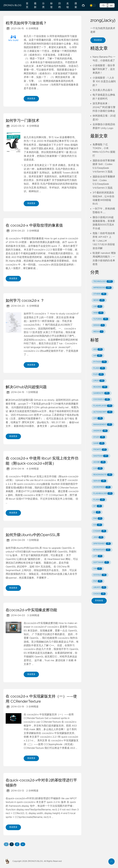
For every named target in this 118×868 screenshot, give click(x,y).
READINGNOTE (103, 475)
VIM (98, 569)
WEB (98, 313)
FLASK (99, 500)
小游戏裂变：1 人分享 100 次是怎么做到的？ (104, 82)
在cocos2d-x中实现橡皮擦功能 (31, 610)
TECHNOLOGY (103, 281)
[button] (6, 844)
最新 (35, 5)
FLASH (99, 368)
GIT (98, 506)
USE (98, 306)
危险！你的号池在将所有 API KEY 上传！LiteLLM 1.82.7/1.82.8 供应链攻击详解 (104, 241)
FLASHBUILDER (103, 493)
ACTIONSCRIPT (103, 412)
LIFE (98, 556)
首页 (27, 5)
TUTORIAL (101, 319)
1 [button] (12, 844)
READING (100, 387)
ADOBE (100, 462)
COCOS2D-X (102, 400)
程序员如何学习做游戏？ (26, 23)
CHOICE (100, 594)
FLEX (99, 374)
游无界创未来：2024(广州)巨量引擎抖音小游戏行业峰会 (104, 107)
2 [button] (17, 844)
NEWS (99, 300)
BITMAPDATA (102, 550)
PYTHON (100, 362)
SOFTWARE (101, 562)
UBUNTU (100, 587)
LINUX (99, 381)
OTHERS (100, 294)
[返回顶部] (111, 862)
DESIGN (99, 325)
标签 (51, 5)
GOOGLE (100, 575)
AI (97, 512)
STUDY (99, 437)
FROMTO (100, 450)
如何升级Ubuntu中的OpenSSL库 (33, 535)
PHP (98, 581)
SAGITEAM (101, 456)
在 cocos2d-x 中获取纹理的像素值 (34, 226)
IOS (98, 525)
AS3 (98, 349)
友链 (68, 5)
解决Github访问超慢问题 (26, 387)
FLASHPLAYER (103, 406)
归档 (60, 5)
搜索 (76, 5)
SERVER (100, 481)
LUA (98, 468)
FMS (98, 518)
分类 (43, 5)
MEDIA (98, 332)
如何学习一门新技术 (23, 121)
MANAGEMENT (103, 425)
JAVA (98, 537)
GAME (99, 443)
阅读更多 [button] (98, 40)
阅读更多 (31, 99)
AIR (98, 356)
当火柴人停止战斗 (103, 90)
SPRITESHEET (102, 544)
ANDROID (100, 431)
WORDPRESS (102, 487)
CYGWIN (100, 531)
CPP (98, 418)
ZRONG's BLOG (12, 5)
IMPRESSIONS (102, 288)
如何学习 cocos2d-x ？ (25, 301)
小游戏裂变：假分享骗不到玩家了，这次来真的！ (104, 69)
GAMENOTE (101, 393)
